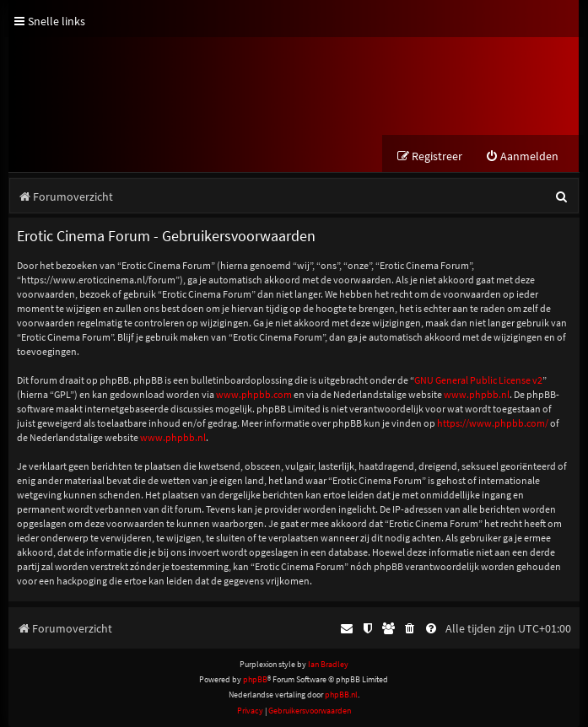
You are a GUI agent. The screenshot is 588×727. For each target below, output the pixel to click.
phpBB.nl (341, 695)
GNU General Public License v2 (478, 380)
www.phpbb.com (254, 394)
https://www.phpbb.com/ (493, 423)
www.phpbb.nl (477, 394)
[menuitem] (522, 156)
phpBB (255, 679)
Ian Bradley (328, 664)
